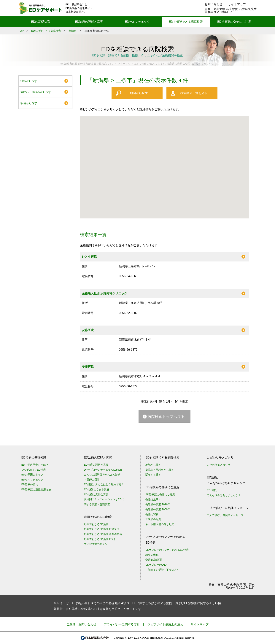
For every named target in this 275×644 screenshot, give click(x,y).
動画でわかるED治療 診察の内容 (103, 534)
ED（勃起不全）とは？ (35, 465)
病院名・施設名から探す (36, 92)
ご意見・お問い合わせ (81, 624)
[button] (149, 178)
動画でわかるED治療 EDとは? (102, 529)
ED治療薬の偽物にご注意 (234, 22)
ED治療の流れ (30, 484)
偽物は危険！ (153, 499)
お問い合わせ (213, 4)
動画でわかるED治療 (96, 524)
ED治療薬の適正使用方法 (36, 489)
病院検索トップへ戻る (166, 417)
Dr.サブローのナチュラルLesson (103, 470)
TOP (21, 31)
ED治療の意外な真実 (96, 494)
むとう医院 (89, 257)
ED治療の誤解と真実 (89, 22)
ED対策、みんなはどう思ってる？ (104, 484)
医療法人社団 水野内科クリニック (104, 293)
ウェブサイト (165, 624)
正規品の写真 (153, 519)
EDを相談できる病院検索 (186, 22)
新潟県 (72, 31)
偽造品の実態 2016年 (158, 504)
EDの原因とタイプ (32, 475)
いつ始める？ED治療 (34, 470)
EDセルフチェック (137, 22)
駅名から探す (29, 103)
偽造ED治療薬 (154, 560)
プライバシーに (122, 624)
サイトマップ (237, 4)
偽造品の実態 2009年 (158, 509)
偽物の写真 (152, 514)
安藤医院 (88, 330)
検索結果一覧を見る (194, 93)
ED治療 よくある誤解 (97, 489)
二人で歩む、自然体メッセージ (225, 515)
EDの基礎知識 (41, 22)
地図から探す (139, 93)
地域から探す (29, 81)
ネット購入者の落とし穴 (160, 524)
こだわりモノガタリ (219, 465)
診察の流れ (152, 555)
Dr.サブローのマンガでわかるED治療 (167, 550)
